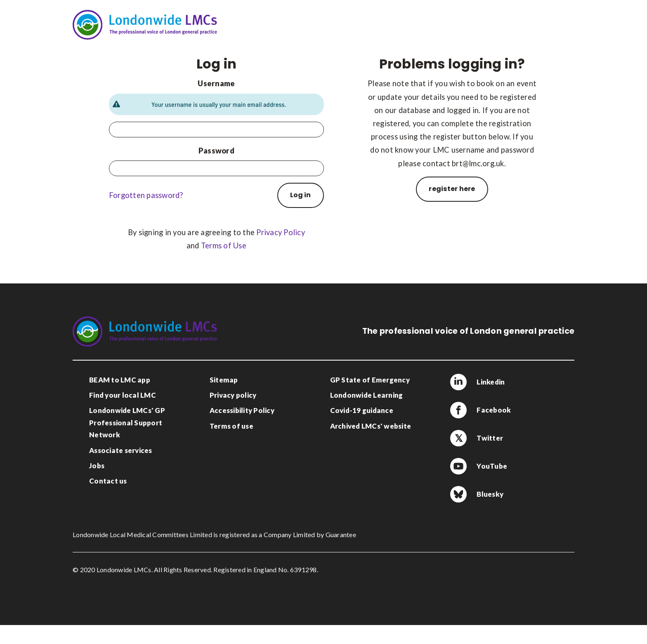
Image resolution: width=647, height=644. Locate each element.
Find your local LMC (123, 395)
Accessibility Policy (242, 410)
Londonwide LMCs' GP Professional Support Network (127, 422)
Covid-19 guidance (362, 410)
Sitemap (224, 380)
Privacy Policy (281, 232)
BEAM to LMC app (120, 380)
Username (216, 83)
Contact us (108, 481)
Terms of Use (224, 245)
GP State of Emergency (370, 380)
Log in (300, 195)
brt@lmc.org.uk (478, 163)
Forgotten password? (146, 195)
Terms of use (231, 426)
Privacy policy (233, 395)
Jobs (97, 466)
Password (216, 151)
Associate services (121, 450)
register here (452, 189)
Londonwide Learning (367, 395)
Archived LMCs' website (371, 426)
